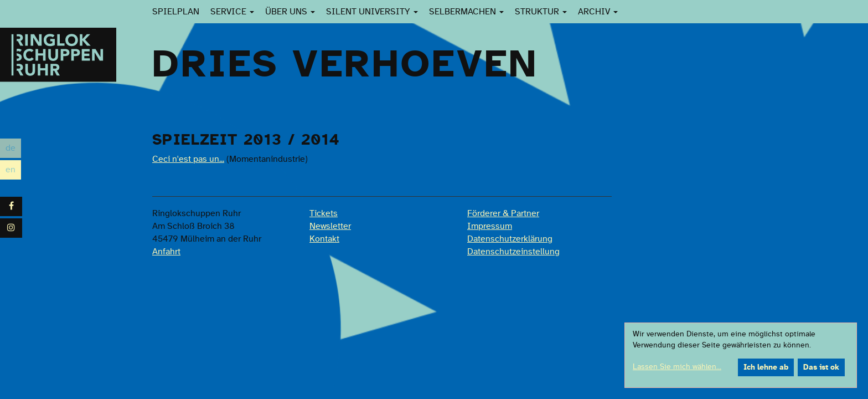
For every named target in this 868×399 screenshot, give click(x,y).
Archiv (598, 12)
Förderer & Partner (503, 213)
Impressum (490, 226)
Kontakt (324, 239)
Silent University (372, 12)
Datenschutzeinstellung (513, 252)
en (13, 170)
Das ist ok (821, 367)
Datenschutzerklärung (510, 239)
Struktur (541, 12)
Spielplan (176, 12)
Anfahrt (166, 252)
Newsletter (330, 226)
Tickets (324, 213)
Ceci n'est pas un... (188, 159)
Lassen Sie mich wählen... (677, 367)
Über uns (290, 12)
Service (232, 12)
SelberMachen (466, 12)
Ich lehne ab (766, 367)
